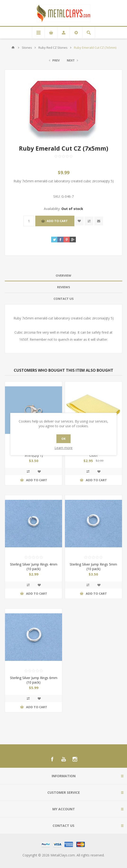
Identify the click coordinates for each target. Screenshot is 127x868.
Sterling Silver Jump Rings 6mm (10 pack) (34, 680)
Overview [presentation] (63, 275)
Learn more (63, 448)
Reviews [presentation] (64, 287)
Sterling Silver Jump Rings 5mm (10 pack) (93, 567)
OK (63, 439)
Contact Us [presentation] (64, 299)
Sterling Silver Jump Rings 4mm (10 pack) (34, 567)
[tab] (63, 276)
